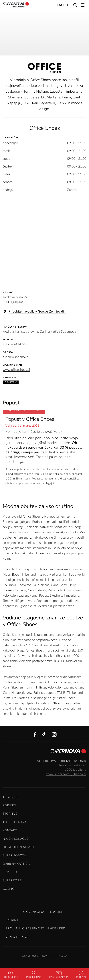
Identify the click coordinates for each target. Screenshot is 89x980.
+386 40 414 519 (15, 344)
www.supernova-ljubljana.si (66, 774)
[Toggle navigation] (83, 5)
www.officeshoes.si (16, 370)
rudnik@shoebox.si (16, 357)
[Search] (75, 5)
